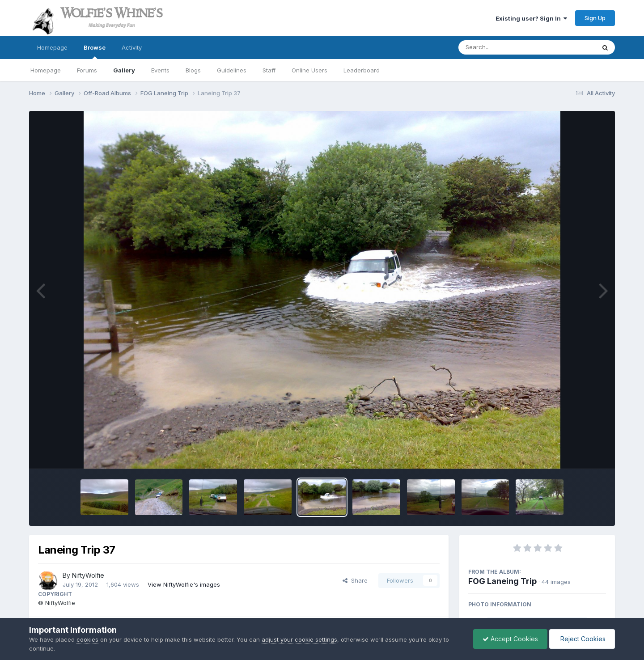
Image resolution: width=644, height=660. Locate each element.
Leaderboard (362, 70)
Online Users (309, 70)
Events (160, 70)
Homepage (52, 47)
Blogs (193, 70)
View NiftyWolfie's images (184, 584)
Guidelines (232, 70)
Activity (132, 47)
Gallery (124, 70)
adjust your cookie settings (299, 639)
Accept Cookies (510, 639)
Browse (95, 51)
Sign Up (595, 18)
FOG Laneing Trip (502, 581)
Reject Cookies (582, 639)
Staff (269, 70)
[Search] (502, 47)
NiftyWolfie (88, 575)
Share (355, 580)
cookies (87, 639)
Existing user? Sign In (531, 18)
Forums (87, 70)
